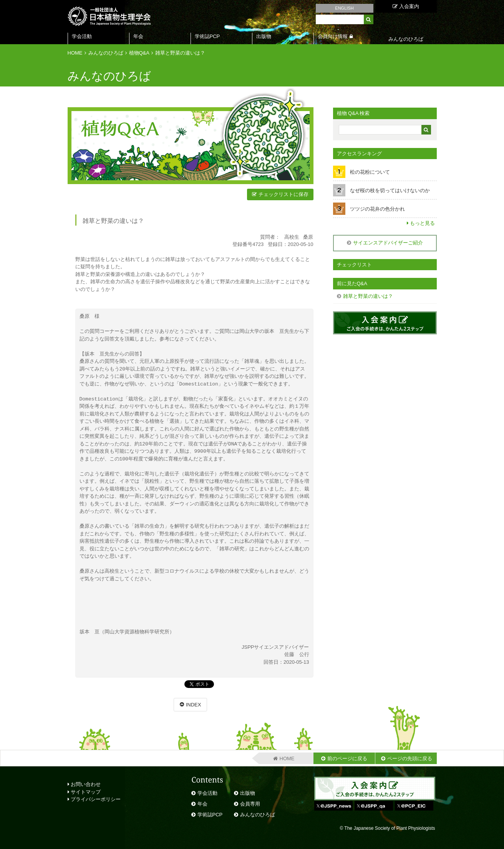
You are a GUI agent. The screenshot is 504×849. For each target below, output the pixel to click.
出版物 (264, 36)
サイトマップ (84, 792)
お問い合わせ (84, 784)
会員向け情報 (333, 36)
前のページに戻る (347, 758)
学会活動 (82, 36)
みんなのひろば (106, 53)
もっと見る (422, 223)
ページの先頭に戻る (410, 758)
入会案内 (406, 6)
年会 (138, 36)
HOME (75, 53)
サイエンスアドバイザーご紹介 (388, 243)
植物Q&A (139, 53)
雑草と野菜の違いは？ (180, 53)
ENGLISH (344, 8)
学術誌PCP (207, 36)
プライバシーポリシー (94, 799)
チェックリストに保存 (283, 194)
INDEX (194, 705)
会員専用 (250, 804)
